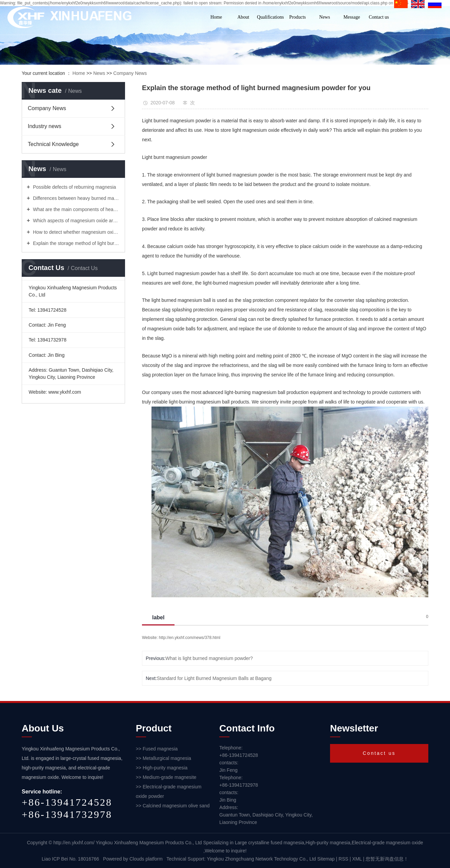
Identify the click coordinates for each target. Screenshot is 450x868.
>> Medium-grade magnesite (166, 777)
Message (352, 17)
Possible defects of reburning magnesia (74, 187)
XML (357, 859)
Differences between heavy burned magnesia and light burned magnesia (76, 198)
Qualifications (270, 17)
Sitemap (326, 859)
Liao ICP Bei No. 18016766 (70, 859)
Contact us (379, 17)
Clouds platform (146, 859)
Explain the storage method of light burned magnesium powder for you (76, 243)
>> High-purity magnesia (162, 768)
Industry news (45, 126)
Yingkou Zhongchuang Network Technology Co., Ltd (262, 859)
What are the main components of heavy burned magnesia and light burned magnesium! (76, 209)
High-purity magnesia (328, 843)
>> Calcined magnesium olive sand (173, 806)
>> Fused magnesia (157, 749)
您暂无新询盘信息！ (387, 859)
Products (298, 17)
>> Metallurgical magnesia (163, 758)
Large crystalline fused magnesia (270, 843)
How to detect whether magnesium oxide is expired (76, 232)
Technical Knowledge (53, 144)
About (243, 17)
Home (216, 17)
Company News (130, 73)
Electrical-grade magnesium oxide (387, 843)
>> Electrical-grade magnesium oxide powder (169, 791)
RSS (343, 859)
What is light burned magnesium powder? (209, 658)
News (325, 17)
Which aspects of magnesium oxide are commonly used (76, 221)
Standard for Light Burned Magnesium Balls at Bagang (214, 678)
